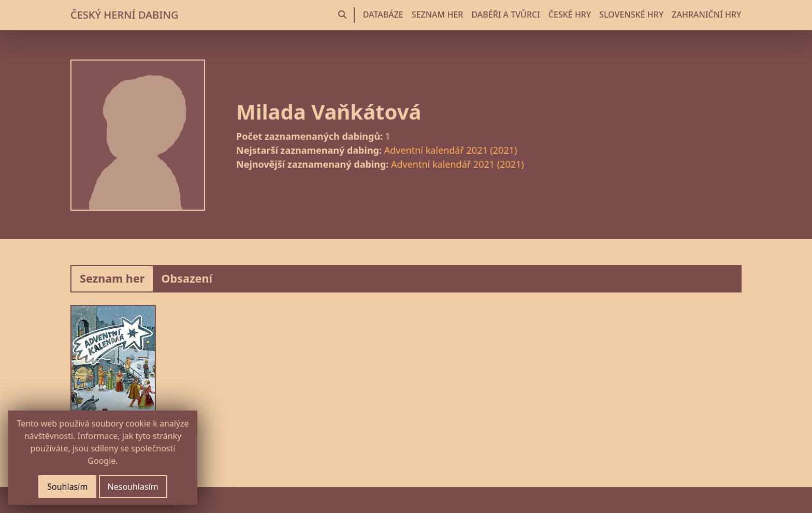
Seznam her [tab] (112, 278)
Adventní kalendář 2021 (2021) (451, 150)
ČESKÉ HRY (570, 14)
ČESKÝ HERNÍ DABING (124, 15)
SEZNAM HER (438, 14)
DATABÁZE (383, 14)
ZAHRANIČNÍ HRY (706, 14)
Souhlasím (67, 487)
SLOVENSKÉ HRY (631, 14)
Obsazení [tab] (187, 278)
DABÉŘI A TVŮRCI (505, 14)
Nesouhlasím (133, 487)
